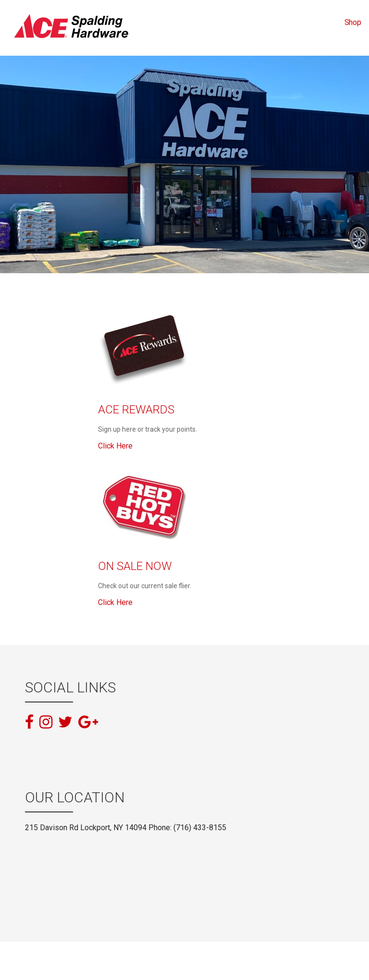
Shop (353, 22)
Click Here (115, 446)
